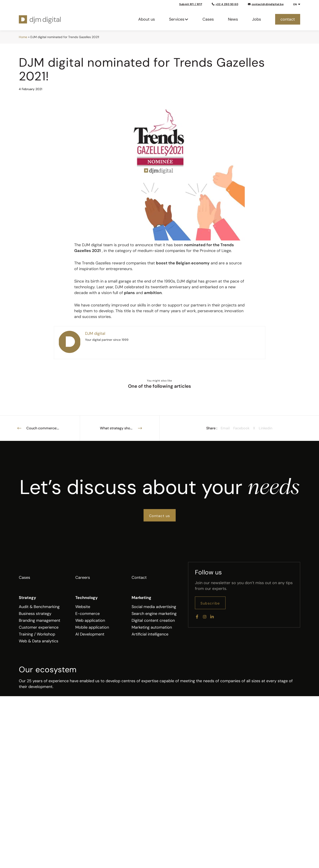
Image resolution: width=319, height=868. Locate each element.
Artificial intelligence (150, 634)
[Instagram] (204, 616)
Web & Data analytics (39, 641)
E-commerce (88, 614)
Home (23, 37)
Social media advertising (154, 607)
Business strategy (35, 614)
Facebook (241, 428)
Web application (90, 620)
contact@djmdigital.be (266, 4)
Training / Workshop (37, 634)
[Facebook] (197, 616)
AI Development (90, 634)
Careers (83, 577)
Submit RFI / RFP (191, 4)
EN (295, 4)
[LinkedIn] (212, 616)
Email (225, 428)
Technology (87, 598)
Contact (139, 577)
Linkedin (266, 428)
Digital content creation (153, 620)
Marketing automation (152, 627)
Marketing (141, 598)
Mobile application (92, 627)
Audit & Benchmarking (39, 607)
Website (83, 607)
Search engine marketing (154, 614)
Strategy (27, 598)
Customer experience (39, 627)
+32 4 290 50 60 (225, 4)
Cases (24, 577)
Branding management (40, 620)
